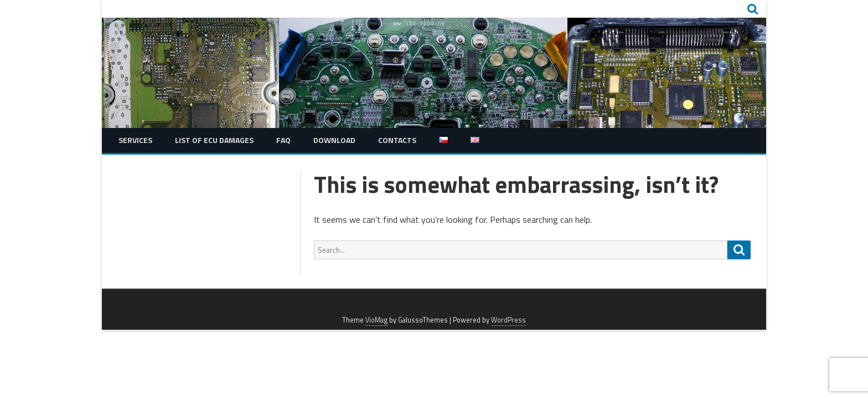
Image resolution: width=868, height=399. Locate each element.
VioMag (376, 320)
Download (334, 140)
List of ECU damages (214, 140)
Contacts (397, 140)
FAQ (283, 140)
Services (135, 140)
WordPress (508, 320)
